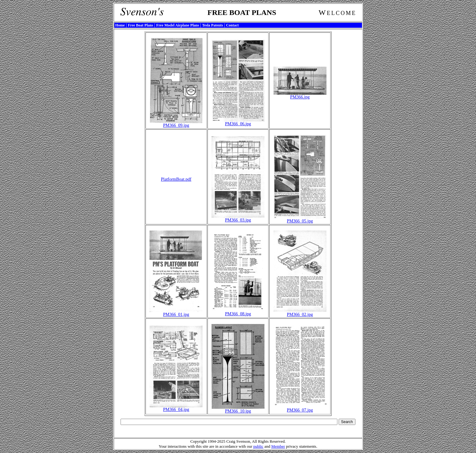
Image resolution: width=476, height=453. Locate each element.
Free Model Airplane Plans (177, 25)
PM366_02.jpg (300, 313)
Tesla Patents (213, 25)
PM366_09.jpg (176, 124)
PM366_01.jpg (176, 313)
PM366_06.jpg (238, 122)
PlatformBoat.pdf (176, 179)
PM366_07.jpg (300, 408)
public (258, 446)
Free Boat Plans (140, 25)
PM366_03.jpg (238, 218)
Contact (233, 25)
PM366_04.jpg (176, 408)
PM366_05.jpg (300, 219)
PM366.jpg (300, 95)
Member (278, 446)
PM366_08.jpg (238, 312)
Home (120, 25)
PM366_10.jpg (238, 409)
